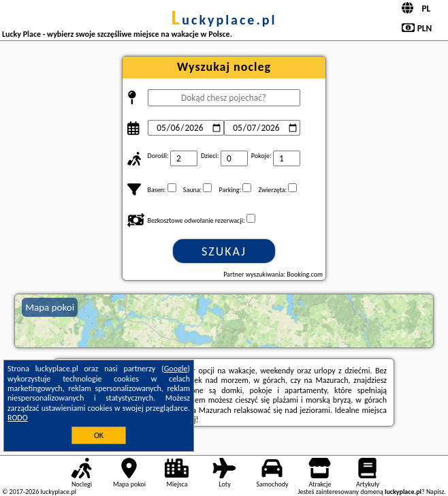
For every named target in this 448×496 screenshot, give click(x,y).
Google (176, 369)
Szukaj (224, 251)
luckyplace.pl (224, 20)
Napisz (435, 492)
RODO (18, 418)
